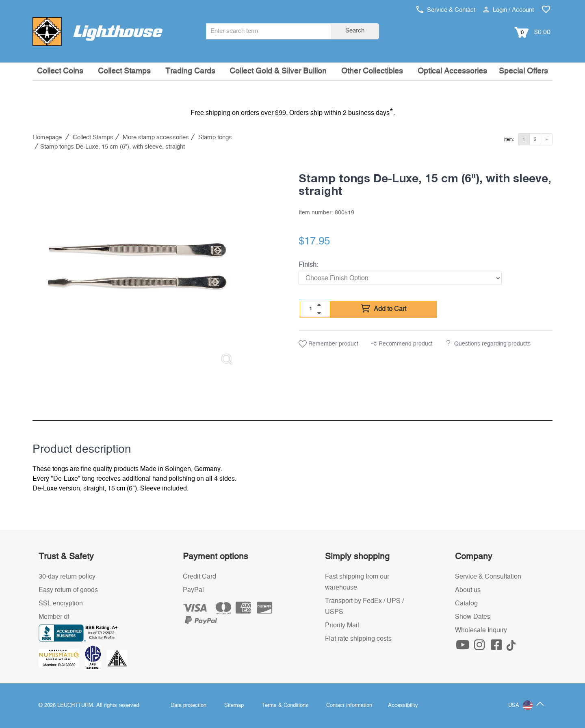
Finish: (308, 265)
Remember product (328, 344)
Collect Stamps (124, 71)
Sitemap (234, 705)
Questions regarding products (492, 344)
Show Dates (473, 617)
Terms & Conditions (285, 705)
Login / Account (508, 10)
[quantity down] (319, 313)
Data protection (188, 705)
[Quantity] (311, 309)
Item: (509, 139)
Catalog (466, 603)
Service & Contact (446, 10)
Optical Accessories (452, 71)
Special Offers (523, 71)
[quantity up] (319, 305)
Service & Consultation (488, 577)
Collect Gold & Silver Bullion (278, 71)
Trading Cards (190, 71)
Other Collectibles (372, 71)
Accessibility (403, 705)
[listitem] (137, 267)
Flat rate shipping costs (358, 639)
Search (355, 31)
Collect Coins (60, 71)
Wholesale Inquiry (481, 630)
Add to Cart (383, 309)
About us (468, 590)
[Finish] (400, 278)
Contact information (349, 705)
